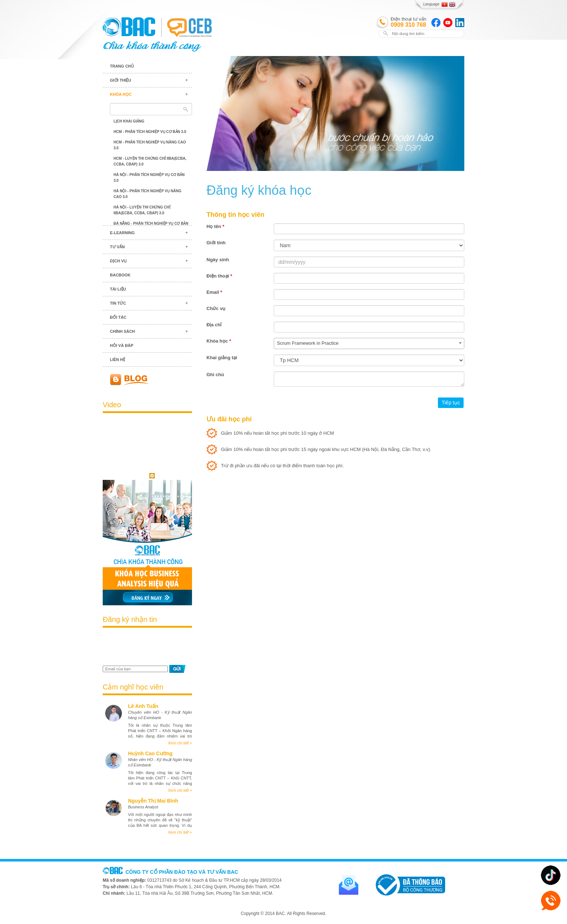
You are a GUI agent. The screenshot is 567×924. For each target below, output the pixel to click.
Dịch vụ (118, 261)
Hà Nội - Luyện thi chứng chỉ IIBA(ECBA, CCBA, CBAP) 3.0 (142, 210)
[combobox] (369, 343)
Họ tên (215, 226)
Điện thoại (219, 276)
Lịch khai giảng (129, 121)
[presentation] (145, 648)
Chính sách (122, 331)
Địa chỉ (214, 325)
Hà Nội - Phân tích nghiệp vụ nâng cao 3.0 (148, 194)
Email (214, 292)
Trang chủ (122, 66)
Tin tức (118, 303)
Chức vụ (216, 308)
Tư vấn (117, 247)
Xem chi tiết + (180, 743)
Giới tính (216, 243)
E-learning (122, 233)
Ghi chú (215, 375)
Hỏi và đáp (122, 345)
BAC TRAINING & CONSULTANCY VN (129, 27)
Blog (147, 380)
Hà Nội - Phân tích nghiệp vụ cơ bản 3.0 (149, 178)
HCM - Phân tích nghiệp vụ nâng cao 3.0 (150, 145)
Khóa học (121, 94)
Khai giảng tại (222, 358)
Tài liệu (118, 289)
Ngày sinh (218, 260)
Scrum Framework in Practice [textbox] (308, 343)
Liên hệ (118, 360)
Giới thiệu (120, 80)
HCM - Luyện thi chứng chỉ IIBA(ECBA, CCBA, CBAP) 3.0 (150, 161)
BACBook (120, 275)
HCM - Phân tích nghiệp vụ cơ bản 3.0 (150, 132)
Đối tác (118, 317)
